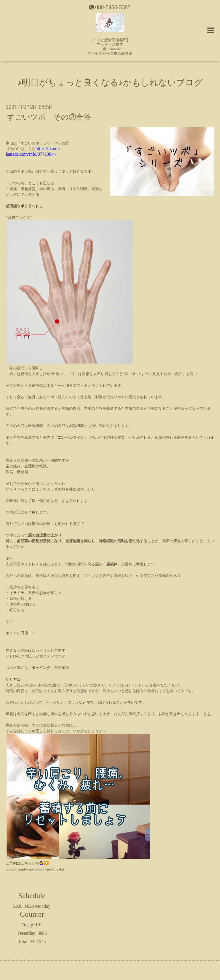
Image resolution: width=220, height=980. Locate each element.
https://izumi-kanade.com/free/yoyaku (35, 869)
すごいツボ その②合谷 (49, 117)
